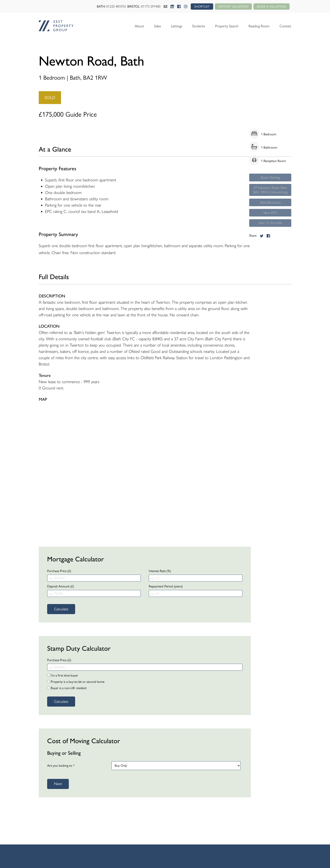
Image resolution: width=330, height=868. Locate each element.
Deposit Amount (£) (61, 586)
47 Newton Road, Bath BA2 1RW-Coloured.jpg (270, 194)
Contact (285, 26)
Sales (152, 26)
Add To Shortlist (270, 234)
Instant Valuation (230, 6)
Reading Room (257, 26)
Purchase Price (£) (59, 571)
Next (58, 784)
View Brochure (270, 211)
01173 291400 (146, 6)
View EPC (270, 223)
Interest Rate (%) (160, 571)
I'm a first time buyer (63, 675)
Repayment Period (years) (166, 586)
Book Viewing (270, 178)
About (134, 26)
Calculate (61, 609)
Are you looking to (61, 766)
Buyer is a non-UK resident (67, 688)
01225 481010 (112, 6)
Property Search (224, 26)
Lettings (172, 26)
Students (195, 26)
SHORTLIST (198, 6)
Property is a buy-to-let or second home (76, 682)
